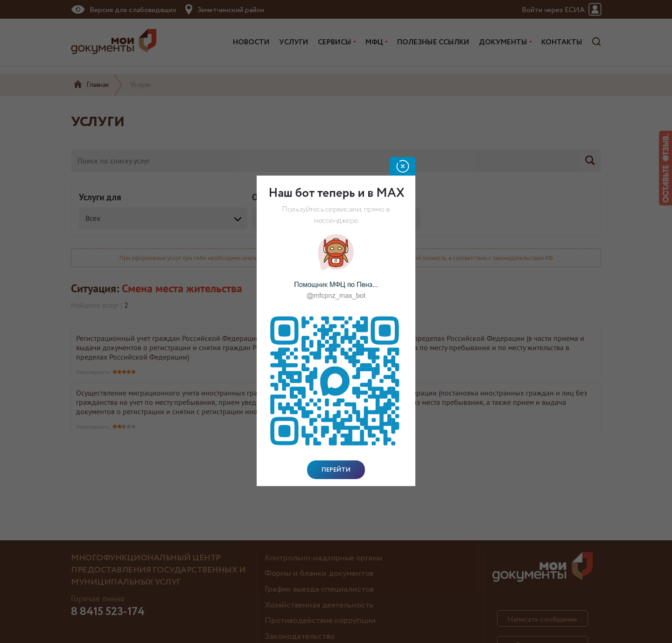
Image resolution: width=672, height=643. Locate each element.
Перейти (336, 470)
